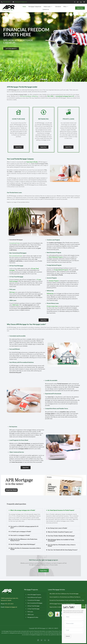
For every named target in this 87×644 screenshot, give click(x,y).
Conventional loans (15, 243)
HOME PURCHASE (19, 119)
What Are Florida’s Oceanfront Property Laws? (60, 532)
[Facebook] (75, 2)
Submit (68, 636)
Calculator (58, 7)
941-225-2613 (9, 604)
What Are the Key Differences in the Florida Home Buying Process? (24, 540)
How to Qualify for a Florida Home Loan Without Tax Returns (65, 597)
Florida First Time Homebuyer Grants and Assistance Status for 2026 (67, 600)
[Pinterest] (84, 2)
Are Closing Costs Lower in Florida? (57, 528)
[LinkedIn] (81, 2)
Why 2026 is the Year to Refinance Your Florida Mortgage (64, 594)
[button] (25, 510)
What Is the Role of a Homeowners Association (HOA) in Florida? (26, 549)
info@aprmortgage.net (11, 607)
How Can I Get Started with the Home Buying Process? (63, 550)
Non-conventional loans (16, 256)
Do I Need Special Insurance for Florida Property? (61, 510)
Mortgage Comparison (35, 7)
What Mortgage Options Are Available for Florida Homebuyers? (61, 540)
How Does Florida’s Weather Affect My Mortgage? (61, 536)
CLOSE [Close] (83, 606)
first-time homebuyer (26, 96)
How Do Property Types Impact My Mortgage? (23, 544)
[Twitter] (78, 2)
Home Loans (48, 7)
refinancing (35, 96)
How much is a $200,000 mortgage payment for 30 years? (24, 527)
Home (24, 7)
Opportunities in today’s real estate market (60, 607)
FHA (48, 96)
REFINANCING (43, 119)
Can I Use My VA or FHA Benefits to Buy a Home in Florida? (62, 545)
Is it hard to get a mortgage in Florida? (21, 532)
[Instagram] (49, 640)
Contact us (46, 9)
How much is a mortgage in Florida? (20, 535)
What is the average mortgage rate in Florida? (23, 510)
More (66, 7)
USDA (52, 96)
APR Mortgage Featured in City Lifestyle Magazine (62, 604)
